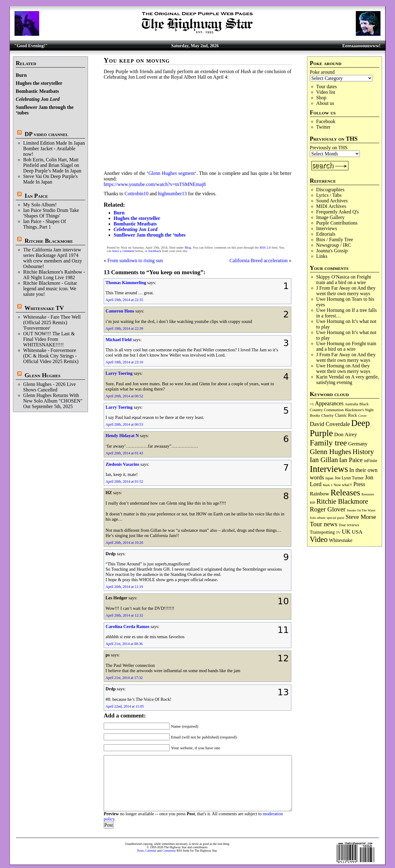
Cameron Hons (120, 311)
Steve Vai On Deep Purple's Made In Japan (50, 179)
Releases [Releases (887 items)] (345, 492)
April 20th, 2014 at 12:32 (124, 615)
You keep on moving (137, 60)
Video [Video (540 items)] (319, 539)
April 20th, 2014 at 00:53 (124, 424)
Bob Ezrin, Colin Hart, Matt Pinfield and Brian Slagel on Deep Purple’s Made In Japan (52, 165)
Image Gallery (331, 217)
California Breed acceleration (259, 260)
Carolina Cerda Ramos (127, 626)
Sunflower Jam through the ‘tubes (150, 235)
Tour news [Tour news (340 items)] (324, 524)
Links (322, 256)
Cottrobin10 (137, 194)
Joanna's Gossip (332, 251)
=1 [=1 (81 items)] (312, 404)
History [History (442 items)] (363, 452)
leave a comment (123, 251)
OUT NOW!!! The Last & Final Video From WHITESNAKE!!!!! (49, 339)
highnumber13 (172, 194)
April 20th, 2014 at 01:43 (124, 453)
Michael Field (118, 340)
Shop (321, 98)
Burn (21, 75)
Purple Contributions (337, 223)
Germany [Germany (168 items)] (358, 444)
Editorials (326, 234)
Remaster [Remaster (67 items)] (368, 494)
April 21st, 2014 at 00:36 (124, 644)
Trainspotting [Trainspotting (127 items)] (322, 532)
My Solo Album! (40, 205)
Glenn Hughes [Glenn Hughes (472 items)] (331, 452)
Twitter (323, 127)
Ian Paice (36, 196)
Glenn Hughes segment (172, 173)
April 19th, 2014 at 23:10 (124, 362)
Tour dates (327, 87)
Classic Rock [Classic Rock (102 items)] (346, 415)
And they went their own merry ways (346, 291)
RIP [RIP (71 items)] (313, 502)
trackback (155, 251)
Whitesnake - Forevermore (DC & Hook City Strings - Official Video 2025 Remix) (51, 356)
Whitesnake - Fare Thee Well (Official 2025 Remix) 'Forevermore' (52, 322)
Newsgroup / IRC (334, 245)
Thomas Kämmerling (126, 283)
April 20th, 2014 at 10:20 (124, 543)
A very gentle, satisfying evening (348, 380)
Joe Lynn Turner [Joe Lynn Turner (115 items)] (349, 478)
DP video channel (47, 134)
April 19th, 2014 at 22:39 (124, 329)
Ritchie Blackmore (49, 241)
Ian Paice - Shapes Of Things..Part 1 (45, 224)
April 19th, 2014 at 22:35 (124, 300)
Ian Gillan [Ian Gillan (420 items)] (324, 460)
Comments (169, 851)
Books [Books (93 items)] (315, 415)
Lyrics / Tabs (329, 195)
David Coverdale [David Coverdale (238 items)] (330, 424)
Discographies (331, 190)
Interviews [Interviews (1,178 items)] (329, 469)
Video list (326, 92)
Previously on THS (329, 148)
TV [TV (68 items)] (338, 532)
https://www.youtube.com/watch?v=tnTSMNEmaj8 (155, 184)
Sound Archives (332, 201)
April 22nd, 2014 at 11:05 (125, 706)
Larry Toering (119, 373)
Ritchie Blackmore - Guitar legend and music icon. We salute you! (50, 289)
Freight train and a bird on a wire (344, 280)
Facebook (326, 121)
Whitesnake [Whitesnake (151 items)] (341, 540)
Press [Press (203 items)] (359, 484)
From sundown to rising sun (135, 260)
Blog (188, 248)
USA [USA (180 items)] (357, 532)
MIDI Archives (331, 206)
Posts (141, 851)
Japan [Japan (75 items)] (329, 478)
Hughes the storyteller (39, 83)
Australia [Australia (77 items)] (351, 404)
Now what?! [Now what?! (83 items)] (343, 485)
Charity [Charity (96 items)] (327, 415)
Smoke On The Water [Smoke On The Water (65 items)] (361, 510)
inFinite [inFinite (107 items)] (370, 461)
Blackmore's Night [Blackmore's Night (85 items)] (359, 410)
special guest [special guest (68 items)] (336, 518)
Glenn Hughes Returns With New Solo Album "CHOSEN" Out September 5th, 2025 (53, 401)
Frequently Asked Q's (338, 212)
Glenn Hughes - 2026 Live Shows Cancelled (50, 387)
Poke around (322, 72)
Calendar (151, 851)
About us (325, 103)
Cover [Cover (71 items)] (363, 415)
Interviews (327, 228)
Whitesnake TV (44, 308)
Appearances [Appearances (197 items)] (329, 403)
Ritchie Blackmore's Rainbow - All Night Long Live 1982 (54, 275)
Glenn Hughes (43, 375)
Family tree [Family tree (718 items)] (328, 443)
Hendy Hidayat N (122, 436)
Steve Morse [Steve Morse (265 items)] (361, 517)
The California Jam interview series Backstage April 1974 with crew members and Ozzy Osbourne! (53, 258)
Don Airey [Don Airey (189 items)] (346, 434)
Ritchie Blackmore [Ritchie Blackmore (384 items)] (342, 501)
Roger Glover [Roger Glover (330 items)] (328, 509)
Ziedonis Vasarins (122, 464)
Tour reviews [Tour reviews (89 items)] (349, 525)
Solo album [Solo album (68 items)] (318, 518)
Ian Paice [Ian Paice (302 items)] (351, 460)
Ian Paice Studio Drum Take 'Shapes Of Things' (51, 213)
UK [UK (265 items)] (346, 531)
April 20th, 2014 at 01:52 (124, 482)
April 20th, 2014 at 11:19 (124, 587)
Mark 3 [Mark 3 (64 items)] (328, 485)
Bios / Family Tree (335, 240)
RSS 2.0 (265, 248)
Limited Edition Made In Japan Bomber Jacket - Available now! (54, 149)
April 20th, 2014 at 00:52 (124, 396)
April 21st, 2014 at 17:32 (124, 678)
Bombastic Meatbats (37, 91)
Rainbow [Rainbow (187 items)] (320, 494)
